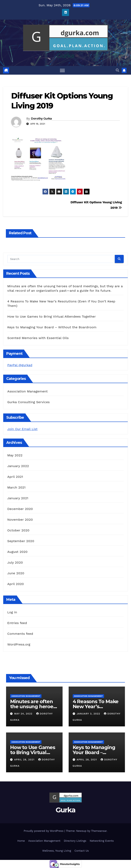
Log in (12, 612)
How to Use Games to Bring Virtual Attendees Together (52, 316)
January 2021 (18, 498)
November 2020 (20, 520)
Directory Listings (75, 841)
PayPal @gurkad (20, 365)
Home (21, 841)
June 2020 (16, 573)
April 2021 (15, 477)
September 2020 (21, 541)
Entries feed (17, 623)
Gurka (65, 56)
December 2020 (20, 509)
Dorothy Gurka (41, 119)
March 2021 (16, 487)
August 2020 (17, 552)
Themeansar (99, 831)
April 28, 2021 (25, 760)
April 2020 (16, 584)
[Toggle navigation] (62, 70)
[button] (117, 70)
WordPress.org (19, 644)
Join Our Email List (22, 429)
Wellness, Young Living (57, 851)
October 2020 (18, 530)
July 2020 (15, 562)
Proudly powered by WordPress (44, 831)
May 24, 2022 (24, 714)
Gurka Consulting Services (28, 402)
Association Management (28, 391)
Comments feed (20, 634)
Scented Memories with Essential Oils (38, 338)
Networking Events (102, 841)
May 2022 (15, 455)
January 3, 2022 (89, 714)
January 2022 (18, 466)
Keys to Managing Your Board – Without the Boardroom (52, 327)
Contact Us (82, 851)
